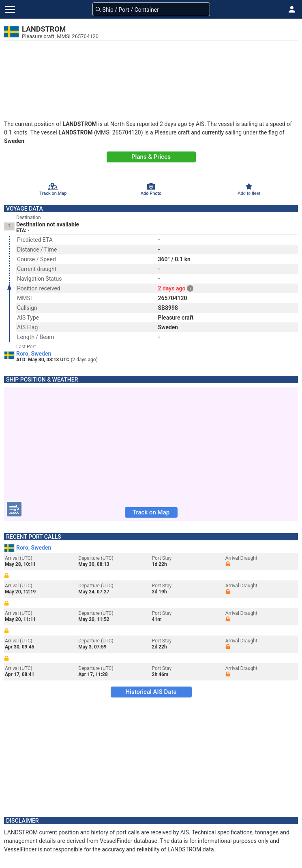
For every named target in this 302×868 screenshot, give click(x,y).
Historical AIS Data (151, 692)
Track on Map (151, 512)
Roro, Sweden (34, 354)
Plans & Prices (151, 157)
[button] (292, 9)
